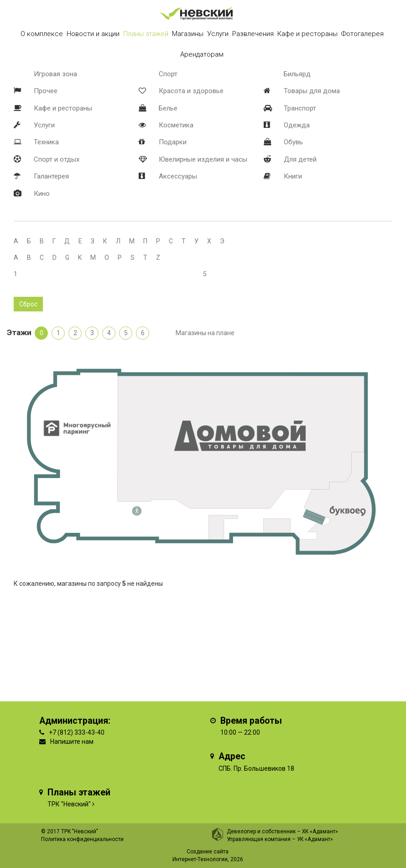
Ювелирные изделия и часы (203, 159)
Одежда (297, 125)
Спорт (168, 74)
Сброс (28, 304)
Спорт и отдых (57, 159)
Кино (42, 194)
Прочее (46, 91)
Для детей (300, 159)
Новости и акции (93, 34)
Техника (46, 142)
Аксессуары (178, 176)
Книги (293, 176)
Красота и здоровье (191, 91)
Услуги (44, 125)
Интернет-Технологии (200, 859)
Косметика (176, 125)
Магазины (188, 34)
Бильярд (297, 74)
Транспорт (300, 108)
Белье (168, 108)
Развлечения (253, 34)
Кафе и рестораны (63, 108)
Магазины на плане (205, 333)
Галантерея (51, 176)
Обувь (293, 142)
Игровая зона (55, 74)
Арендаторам (202, 54)
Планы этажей (146, 34)
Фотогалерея (362, 34)
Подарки (173, 142)
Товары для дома (312, 91)
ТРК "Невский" (69, 804)
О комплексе (42, 34)
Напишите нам (72, 742)
